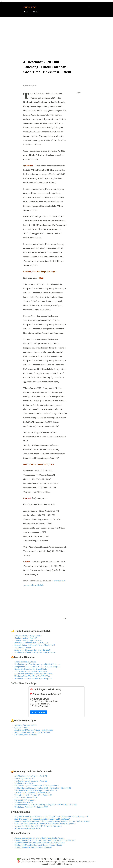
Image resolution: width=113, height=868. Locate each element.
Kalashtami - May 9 (23, 647)
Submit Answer (38, 712)
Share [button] (79, 93)
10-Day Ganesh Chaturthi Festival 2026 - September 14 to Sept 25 (43, 788)
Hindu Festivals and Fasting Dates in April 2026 (35, 652)
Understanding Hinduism (25, 662)
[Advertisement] (57, 31)
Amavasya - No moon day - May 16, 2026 (32, 650)
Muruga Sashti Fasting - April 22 (28, 636)
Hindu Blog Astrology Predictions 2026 (31, 807)
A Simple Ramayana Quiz (26, 725)
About (25, 12)
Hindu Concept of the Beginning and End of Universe (37, 664)
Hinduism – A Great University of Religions (33, 678)
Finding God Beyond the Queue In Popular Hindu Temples (39, 838)
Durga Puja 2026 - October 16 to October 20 (33, 795)
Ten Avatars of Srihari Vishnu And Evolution (34, 674)
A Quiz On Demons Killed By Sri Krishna (32, 732)
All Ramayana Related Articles (28, 828)
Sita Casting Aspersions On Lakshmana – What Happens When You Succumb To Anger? (52, 821)
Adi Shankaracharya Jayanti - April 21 (31, 776)
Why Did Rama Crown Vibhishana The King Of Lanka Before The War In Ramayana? (51, 816)
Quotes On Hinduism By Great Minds (31, 669)
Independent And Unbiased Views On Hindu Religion (37, 667)
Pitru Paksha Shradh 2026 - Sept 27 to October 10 (36, 790)
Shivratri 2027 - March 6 (25, 800)
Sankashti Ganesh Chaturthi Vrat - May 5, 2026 (35, 645)
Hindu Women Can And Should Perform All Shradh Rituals (40, 843)
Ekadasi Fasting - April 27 (26, 638)
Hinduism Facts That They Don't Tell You (32, 676)
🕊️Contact (35, 12)
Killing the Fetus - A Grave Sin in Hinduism (33, 847)
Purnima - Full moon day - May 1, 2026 (31, 643)
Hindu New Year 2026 (24, 783)
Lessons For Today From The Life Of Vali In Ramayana (38, 826)
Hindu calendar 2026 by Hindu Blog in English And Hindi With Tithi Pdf (46, 805)
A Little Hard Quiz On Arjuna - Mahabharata (34, 730)
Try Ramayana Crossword (26, 735)
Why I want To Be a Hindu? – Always (31, 671)
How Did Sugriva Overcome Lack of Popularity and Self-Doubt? (42, 819)
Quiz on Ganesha (22, 728)
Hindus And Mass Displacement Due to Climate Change (38, 845)
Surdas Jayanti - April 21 (25, 778)
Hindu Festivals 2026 (24, 802)
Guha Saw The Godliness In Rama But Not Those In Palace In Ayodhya (45, 824)
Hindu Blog (30, 7)
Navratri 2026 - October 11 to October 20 (32, 793)
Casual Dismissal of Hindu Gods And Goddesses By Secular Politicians (45, 840)
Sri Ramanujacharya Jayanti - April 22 (31, 781)
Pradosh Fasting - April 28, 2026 (28, 640)
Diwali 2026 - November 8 (26, 797)
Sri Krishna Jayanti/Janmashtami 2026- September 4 (37, 786)
